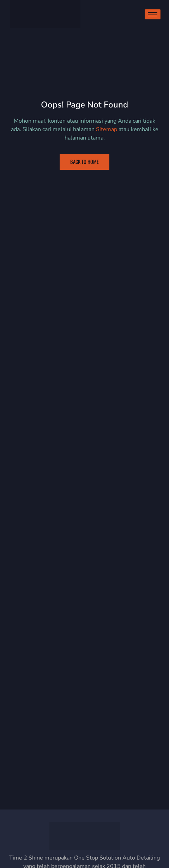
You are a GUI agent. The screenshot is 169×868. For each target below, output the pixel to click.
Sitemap (107, 129)
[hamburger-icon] (153, 14)
